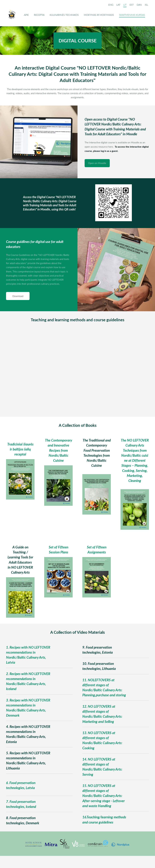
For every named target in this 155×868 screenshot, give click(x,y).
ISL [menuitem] (146, 5)
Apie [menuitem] (27, 15)
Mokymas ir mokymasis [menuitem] (99, 15)
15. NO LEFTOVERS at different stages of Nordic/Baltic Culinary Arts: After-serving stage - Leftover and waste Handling (104, 796)
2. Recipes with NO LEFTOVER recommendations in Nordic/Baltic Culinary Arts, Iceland (28, 681)
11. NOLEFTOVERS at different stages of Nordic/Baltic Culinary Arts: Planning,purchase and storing (104, 687)
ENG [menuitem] (111, 5)
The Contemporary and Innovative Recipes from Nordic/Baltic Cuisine (59, 450)
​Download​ (18, 296)
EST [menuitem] (131, 5)
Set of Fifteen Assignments (97, 550)
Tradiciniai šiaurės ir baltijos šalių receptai (20, 449)
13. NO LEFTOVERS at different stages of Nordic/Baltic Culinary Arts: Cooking (102, 740)
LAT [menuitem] (118, 5)
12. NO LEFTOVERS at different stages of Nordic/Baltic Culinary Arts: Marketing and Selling (102, 714)
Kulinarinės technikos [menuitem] (64, 15)
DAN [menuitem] (139, 5)
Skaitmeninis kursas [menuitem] (132, 15)
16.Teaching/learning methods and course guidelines (104, 819)
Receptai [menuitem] (40, 15)
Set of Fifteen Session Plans (59, 550)
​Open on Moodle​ (97, 163)
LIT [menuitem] (125, 5)
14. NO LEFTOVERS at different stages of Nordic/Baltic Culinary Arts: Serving (102, 767)
